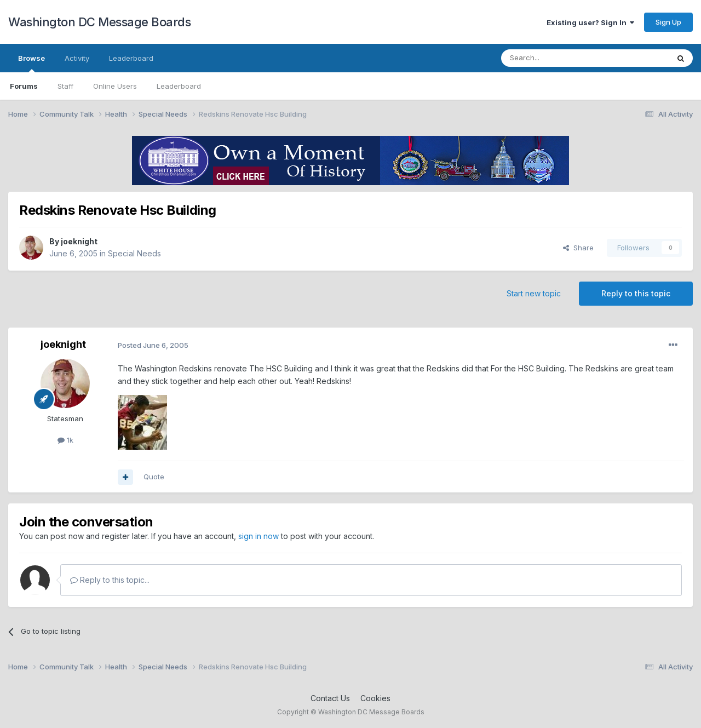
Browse (31, 63)
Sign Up (668, 22)
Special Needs (134, 253)
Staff (65, 86)
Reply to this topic (636, 293)
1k (65, 440)
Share (578, 248)
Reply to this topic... (110, 580)
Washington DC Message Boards (99, 22)
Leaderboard (179, 86)
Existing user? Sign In (590, 22)
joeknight (79, 241)
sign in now (258, 536)
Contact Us (330, 698)
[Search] (557, 58)
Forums (24, 86)
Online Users (115, 86)
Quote (154, 477)
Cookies (375, 698)
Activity (77, 58)
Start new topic (534, 293)
